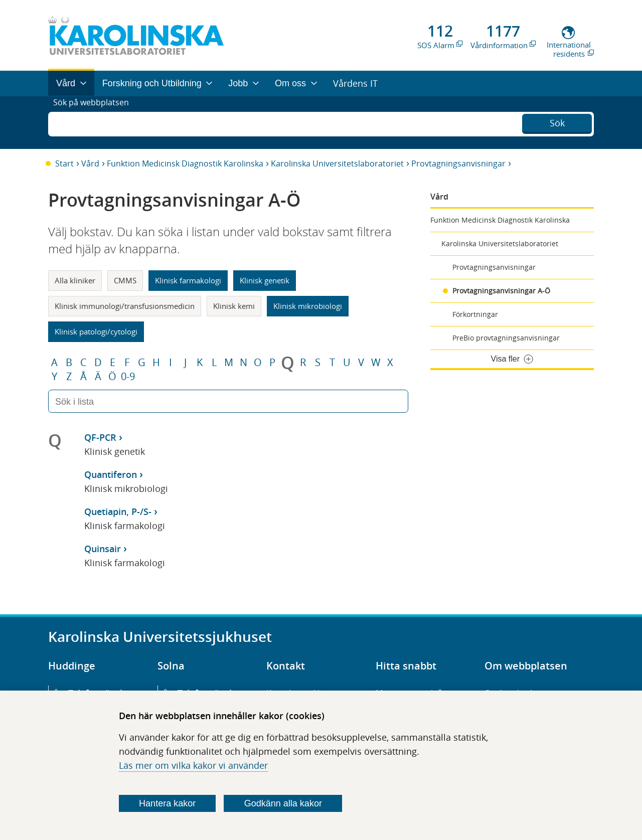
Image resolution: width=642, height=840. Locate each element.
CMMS (125, 280)
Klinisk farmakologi (188, 280)
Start (64, 163)
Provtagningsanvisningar (458, 163)
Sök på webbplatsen (96, 122)
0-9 (128, 377)
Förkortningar (475, 314)
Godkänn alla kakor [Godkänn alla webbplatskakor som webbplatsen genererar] (283, 803)
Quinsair (103, 549)
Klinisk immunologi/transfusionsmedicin (125, 306)
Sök (557, 121)
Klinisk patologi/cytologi (96, 331)
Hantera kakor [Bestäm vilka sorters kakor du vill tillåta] (167, 803)
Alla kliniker (75, 280)
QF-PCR (100, 437)
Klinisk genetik (265, 280)
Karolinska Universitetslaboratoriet (337, 163)
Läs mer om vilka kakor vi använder (193, 765)
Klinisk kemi (234, 306)
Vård (90, 163)
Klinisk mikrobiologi (308, 306)
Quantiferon (111, 474)
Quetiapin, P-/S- (118, 512)
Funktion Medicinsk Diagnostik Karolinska (185, 163)
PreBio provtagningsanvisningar (506, 338)
